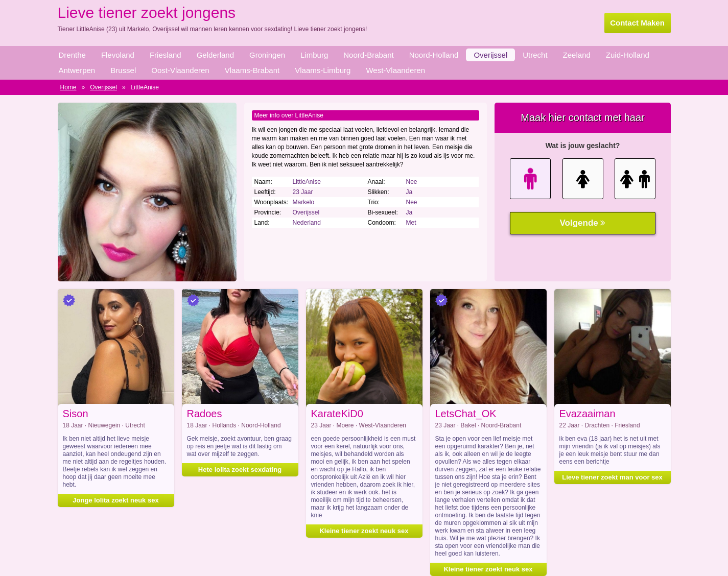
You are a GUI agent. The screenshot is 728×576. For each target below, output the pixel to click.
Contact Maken (637, 23)
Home (68, 87)
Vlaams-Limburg (323, 70)
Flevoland (118, 55)
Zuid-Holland (628, 55)
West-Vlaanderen (395, 70)
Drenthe (72, 55)
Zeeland (577, 55)
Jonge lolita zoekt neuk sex (115, 500)
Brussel (123, 70)
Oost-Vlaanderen (180, 70)
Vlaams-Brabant (252, 70)
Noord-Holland (434, 55)
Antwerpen (77, 70)
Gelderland (215, 55)
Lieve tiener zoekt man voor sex (612, 477)
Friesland (166, 55)
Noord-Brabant (368, 55)
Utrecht (535, 55)
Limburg (314, 55)
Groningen (267, 55)
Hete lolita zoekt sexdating (240, 470)
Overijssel (490, 55)
